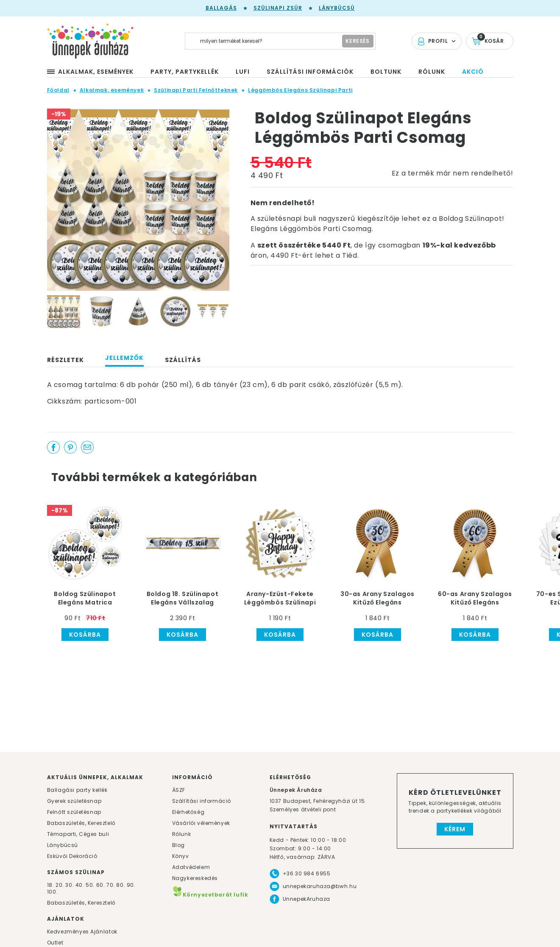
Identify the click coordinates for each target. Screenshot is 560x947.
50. (91, 885)
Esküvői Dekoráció (72, 856)
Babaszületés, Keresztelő (81, 823)
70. (111, 885)
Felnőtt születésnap (74, 812)
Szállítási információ (202, 801)
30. (70, 885)
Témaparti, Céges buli (78, 834)
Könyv (181, 856)
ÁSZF (179, 790)
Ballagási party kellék (77, 790)
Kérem (455, 829)
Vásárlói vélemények (201, 823)
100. (52, 892)
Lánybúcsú (337, 8)
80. (121, 885)
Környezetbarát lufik (210, 895)
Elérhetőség (188, 812)
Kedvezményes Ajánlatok (82, 932)
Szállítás (183, 360)
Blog (178, 845)
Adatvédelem (191, 867)
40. (80, 885)
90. (131, 885)
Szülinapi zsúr (278, 8)
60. (101, 885)
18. (51, 885)
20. (60, 885)
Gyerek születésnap (74, 801)
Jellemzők (124, 358)
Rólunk (182, 834)
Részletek (65, 360)
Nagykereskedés (195, 878)
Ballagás (221, 8)
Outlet (55, 943)
